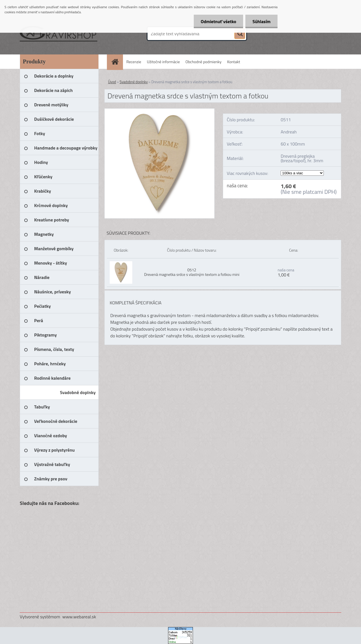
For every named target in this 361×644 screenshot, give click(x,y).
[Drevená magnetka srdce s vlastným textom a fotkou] (159, 111)
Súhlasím (261, 21)
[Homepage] (117, 62)
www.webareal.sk (79, 617)
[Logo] (59, 34)
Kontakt (234, 62)
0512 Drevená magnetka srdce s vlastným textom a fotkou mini (192, 272)
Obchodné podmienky (204, 62)
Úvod (112, 82)
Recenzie (134, 62)
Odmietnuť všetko (218, 21)
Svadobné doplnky (134, 82)
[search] (240, 34)
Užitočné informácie (163, 62)
